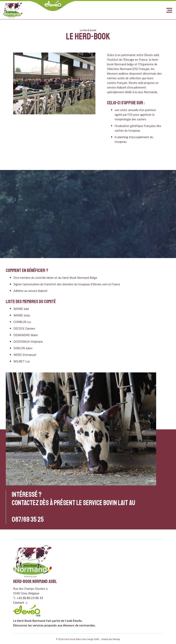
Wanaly (116, 639)
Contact (19, 602)
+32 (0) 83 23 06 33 (30, 598)
